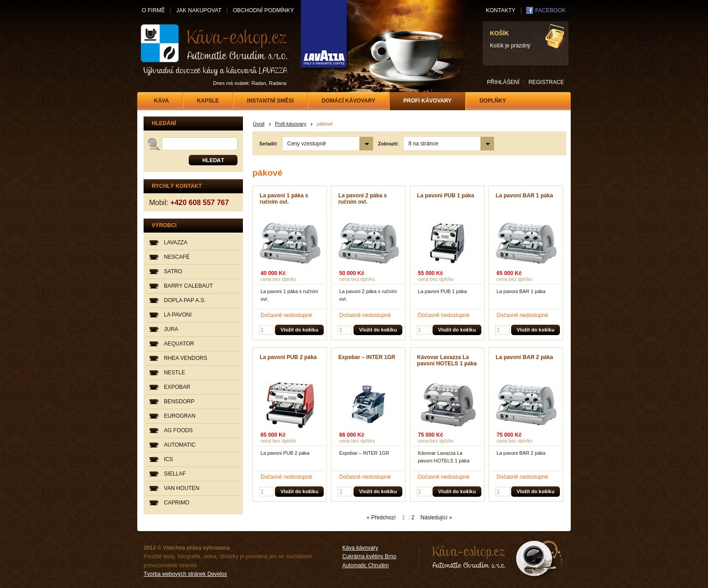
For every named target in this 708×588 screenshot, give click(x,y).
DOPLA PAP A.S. (185, 300)
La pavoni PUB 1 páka (446, 196)
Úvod (259, 124)
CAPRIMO (177, 503)
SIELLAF (175, 474)
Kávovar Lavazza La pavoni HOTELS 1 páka (447, 360)
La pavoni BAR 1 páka (524, 196)
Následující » (436, 518)
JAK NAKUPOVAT (199, 10)
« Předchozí (381, 518)
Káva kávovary (360, 548)
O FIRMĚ (153, 10)
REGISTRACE (546, 82)
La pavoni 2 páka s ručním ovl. (363, 199)
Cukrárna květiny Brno (369, 556)
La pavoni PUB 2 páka (288, 357)
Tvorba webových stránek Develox (185, 574)
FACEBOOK (550, 10)
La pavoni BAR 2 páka (524, 357)
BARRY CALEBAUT (188, 286)
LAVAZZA (176, 243)
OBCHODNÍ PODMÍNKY (263, 10)
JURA (171, 329)
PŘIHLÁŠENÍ (503, 82)
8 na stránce (423, 144)
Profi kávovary (291, 124)
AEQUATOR (179, 344)
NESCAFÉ (177, 257)
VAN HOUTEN (182, 488)
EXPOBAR (177, 387)
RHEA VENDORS (186, 358)
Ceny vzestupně (307, 144)
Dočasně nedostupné (286, 315)
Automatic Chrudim (366, 565)
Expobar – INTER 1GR (367, 357)
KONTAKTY (501, 10)
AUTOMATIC (180, 445)
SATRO (173, 271)
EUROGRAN (180, 416)
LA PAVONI (178, 315)
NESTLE (175, 373)
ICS (168, 459)
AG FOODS (178, 430)
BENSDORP (179, 401)
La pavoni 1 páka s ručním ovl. (284, 199)
